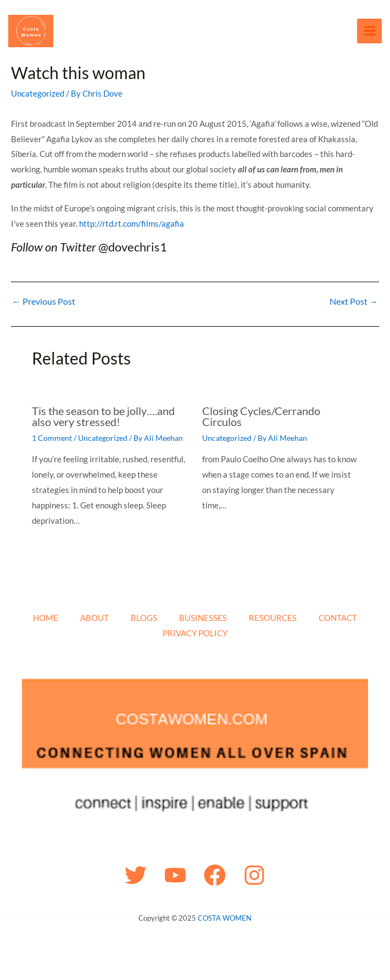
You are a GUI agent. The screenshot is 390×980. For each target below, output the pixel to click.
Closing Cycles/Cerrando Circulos (261, 419)
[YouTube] (175, 875)
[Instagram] (254, 875)
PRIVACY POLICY (195, 633)
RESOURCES (273, 618)
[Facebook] (215, 875)
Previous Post (44, 304)
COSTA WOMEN (225, 918)
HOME (46, 618)
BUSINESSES (203, 618)
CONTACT (338, 618)
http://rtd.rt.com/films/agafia (132, 226)
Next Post (354, 304)
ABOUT (94, 618)
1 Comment (52, 441)
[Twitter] (136, 875)
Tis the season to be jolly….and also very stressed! (103, 419)
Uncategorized (38, 96)
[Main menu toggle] (369, 32)
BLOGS (144, 618)
